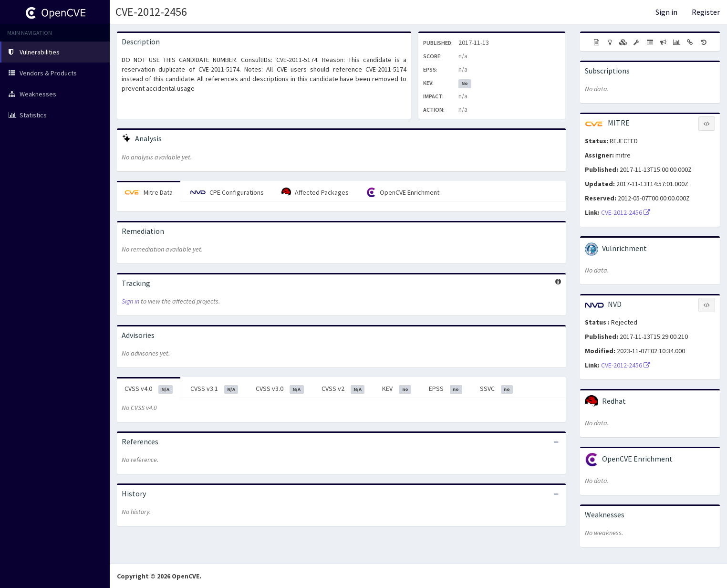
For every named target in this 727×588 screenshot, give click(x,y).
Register (706, 12)
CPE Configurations (227, 192)
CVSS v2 (343, 389)
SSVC (497, 389)
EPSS (446, 389)
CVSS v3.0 (280, 389)
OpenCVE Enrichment (403, 192)
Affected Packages (315, 192)
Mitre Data (149, 192)
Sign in (666, 12)
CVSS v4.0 (149, 389)
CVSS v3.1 (214, 389)
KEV (397, 389)
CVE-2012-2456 (151, 12)
